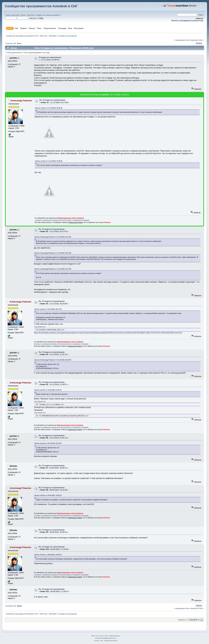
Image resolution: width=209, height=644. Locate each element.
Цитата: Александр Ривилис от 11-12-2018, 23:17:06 (53, 237)
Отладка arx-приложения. (50, 57)
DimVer (13, 466)
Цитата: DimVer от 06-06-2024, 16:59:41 (48, 555)
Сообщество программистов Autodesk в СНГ (41, 6)
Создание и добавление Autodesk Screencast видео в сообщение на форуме (62, 220)
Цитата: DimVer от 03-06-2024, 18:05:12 (48, 495)
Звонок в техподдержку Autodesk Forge (187, 20)
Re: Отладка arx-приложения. (52, 100)
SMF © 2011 (104, 636)
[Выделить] (42, 327)
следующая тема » (197, 40)
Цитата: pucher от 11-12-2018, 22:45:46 (49, 108)
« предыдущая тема (181, 40)
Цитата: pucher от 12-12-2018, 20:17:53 (48, 309)
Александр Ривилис (21, 100)
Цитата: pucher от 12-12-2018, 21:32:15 (48, 390)
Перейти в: (182, 620)
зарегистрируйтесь (53, 15)
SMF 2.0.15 (95, 636)
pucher (13, 58)
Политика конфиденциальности (106, 638)
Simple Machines (114, 636)
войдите (39, 15)
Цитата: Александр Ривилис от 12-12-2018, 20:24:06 (53, 360)
